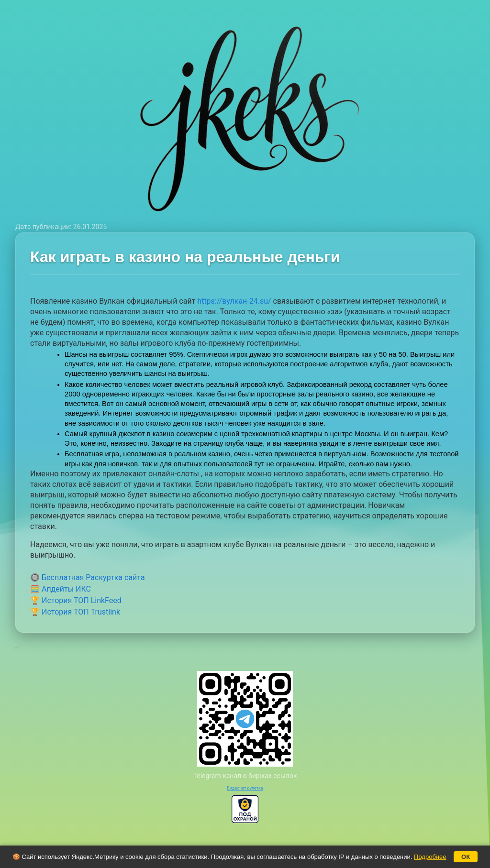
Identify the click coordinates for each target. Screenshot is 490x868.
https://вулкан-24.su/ (234, 301)
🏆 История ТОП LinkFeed (76, 600)
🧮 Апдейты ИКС (61, 589)
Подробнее (430, 857)
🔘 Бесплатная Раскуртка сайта (88, 577)
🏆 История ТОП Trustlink (75, 612)
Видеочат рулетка (245, 788)
